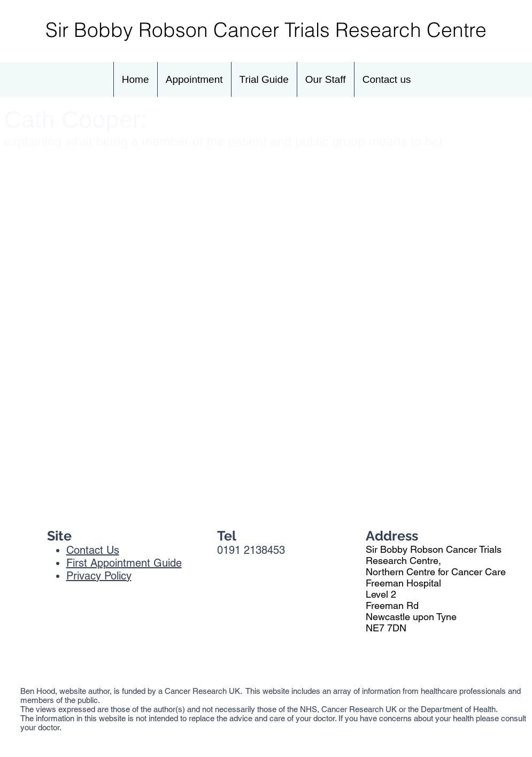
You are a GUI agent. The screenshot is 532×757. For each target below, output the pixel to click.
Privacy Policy (99, 576)
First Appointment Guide (124, 563)
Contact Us (93, 550)
